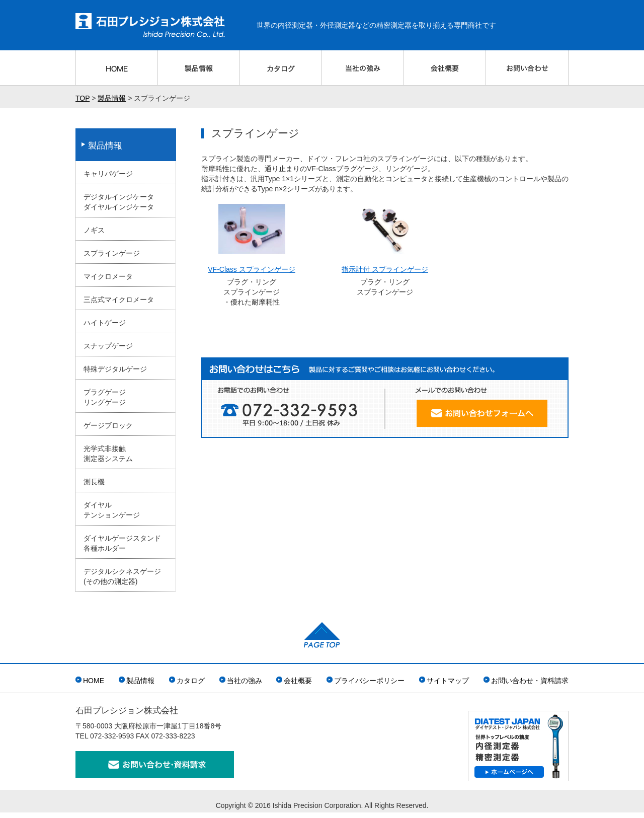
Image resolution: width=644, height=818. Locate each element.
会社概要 (298, 681)
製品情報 (112, 98)
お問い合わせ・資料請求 (530, 681)
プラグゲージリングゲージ (105, 397)
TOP (83, 98)
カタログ (191, 681)
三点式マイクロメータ (119, 300)
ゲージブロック (108, 425)
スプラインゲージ (112, 253)
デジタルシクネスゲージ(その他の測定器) (122, 576)
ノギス (94, 230)
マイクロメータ (108, 276)
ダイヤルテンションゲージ (112, 510)
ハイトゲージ (105, 323)
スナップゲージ (108, 346)
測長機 (94, 482)
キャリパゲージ (108, 174)
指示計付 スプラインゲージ (385, 269)
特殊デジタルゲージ (115, 369)
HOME (94, 681)
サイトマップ (448, 681)
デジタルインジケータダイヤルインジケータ (119, 202)
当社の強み (245, 681)
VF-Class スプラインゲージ (251, 269)
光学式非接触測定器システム (108, 454)
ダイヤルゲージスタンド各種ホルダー (122, 543)
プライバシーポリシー (369, 681)
